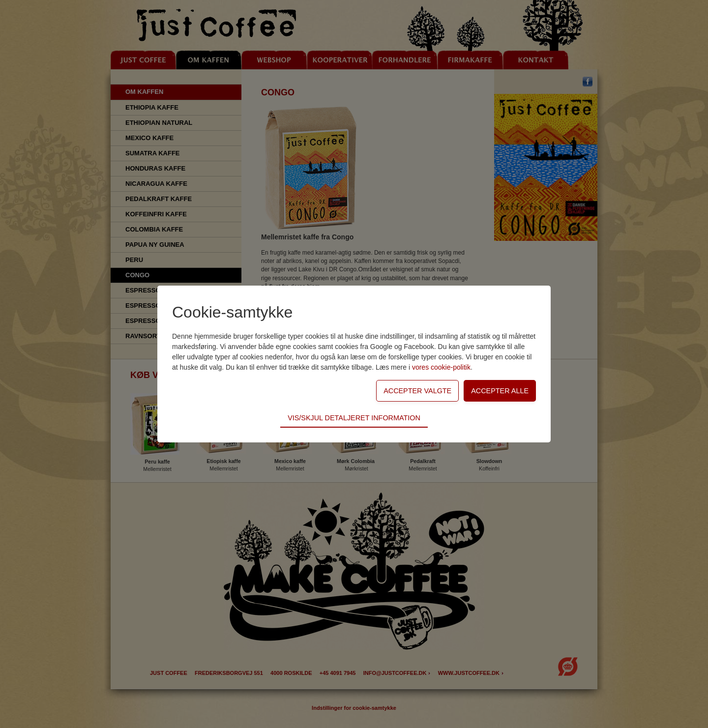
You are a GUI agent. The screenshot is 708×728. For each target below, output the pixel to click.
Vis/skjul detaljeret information (354, 418)
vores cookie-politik (441, 367)
